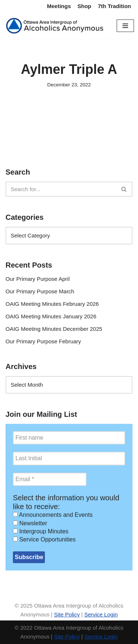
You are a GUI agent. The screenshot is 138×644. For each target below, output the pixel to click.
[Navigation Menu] (125, 26)
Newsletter (30, 523)
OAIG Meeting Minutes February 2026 (52, 304)
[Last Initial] (69, 458)
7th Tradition (114, 6)
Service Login (101, 614)
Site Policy (67, 614)
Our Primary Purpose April (38, 279)
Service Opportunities (44, 539)
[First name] (69, 438)
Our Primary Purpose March (40, 291)
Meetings (59, 6)
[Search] (61, 189)
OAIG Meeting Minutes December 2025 (54, 329)
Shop (85, 6)
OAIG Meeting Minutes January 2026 (51, 316)
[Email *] (50, 479)
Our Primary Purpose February (43, 341)
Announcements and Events (53, 515)
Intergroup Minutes (41, 531)
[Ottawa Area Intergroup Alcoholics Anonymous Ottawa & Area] (56, 26)
